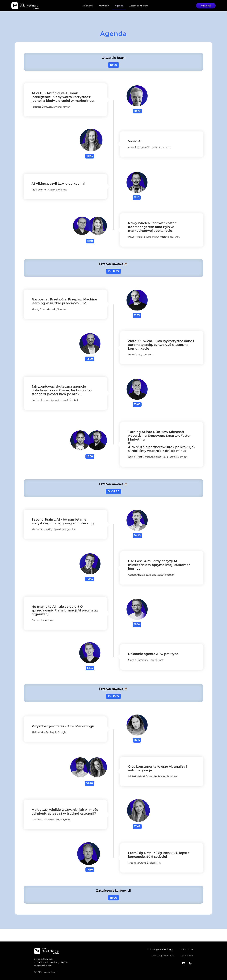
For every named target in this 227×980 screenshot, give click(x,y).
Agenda (119, 6)
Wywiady (104, 6)
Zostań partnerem (139, 6)
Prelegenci (87, 6)
